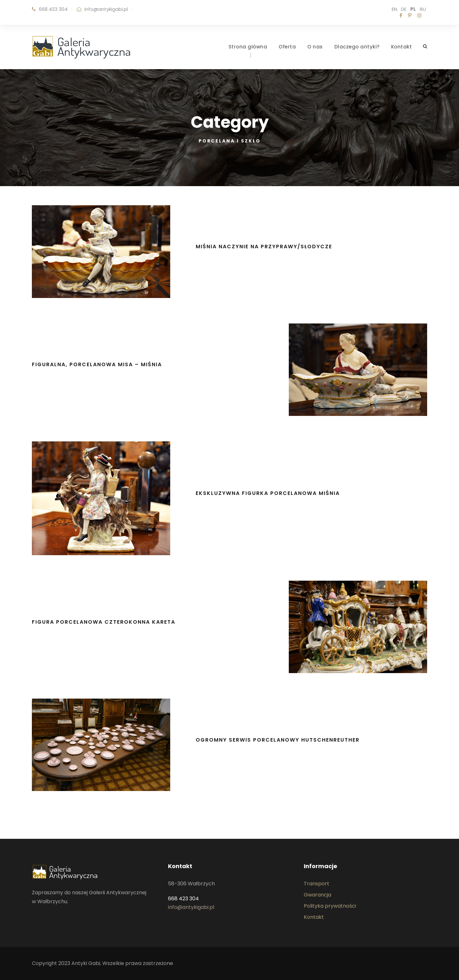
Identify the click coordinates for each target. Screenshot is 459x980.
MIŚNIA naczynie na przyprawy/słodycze (264, 247)
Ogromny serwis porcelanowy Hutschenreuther (278, 740)
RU (423, 9)
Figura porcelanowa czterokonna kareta (104, 622)
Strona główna (248, 47)
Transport (317, 884)
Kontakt (402, 47)
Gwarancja (317, 895)
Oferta (287, 47)
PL (413, 9)
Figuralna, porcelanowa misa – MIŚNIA (97, 364)
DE (404, 9)
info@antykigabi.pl (106, 9)
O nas (315, 47)
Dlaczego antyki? (357, 47)
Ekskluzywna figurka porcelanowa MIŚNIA (268, 493)
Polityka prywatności (330, 906)
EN (394, 9)
